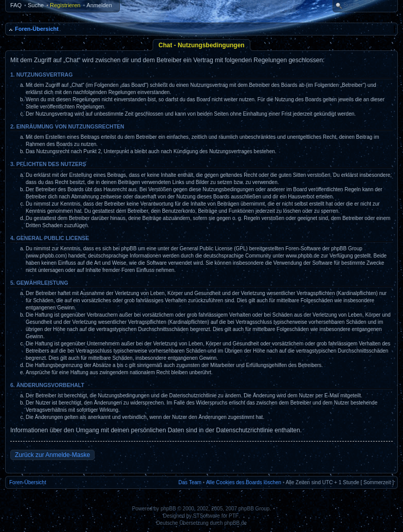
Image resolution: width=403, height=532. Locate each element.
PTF (234, 516)
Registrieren (65, 5)
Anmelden (99, 5)
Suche (36, 5)
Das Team (190, 482)
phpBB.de (235, 523)
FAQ (16, 5)
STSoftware (207, 516)
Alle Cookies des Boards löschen (244, 482)
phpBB (168, 509)
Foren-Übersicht (37, 29)
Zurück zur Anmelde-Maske (52, 455)
